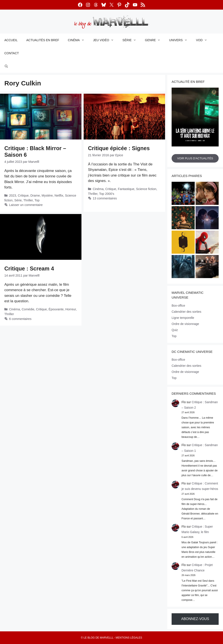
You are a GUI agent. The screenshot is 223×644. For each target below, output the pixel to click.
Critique (23, 195)
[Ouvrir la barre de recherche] (6, 66)
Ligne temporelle (183, 318)
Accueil (11, 40)
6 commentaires (20, 319)
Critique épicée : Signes (119, 148)
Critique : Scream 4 (29, 268)
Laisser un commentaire (26, 205)
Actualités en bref (43, 40)
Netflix (59, 195)
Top (37, 200)
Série (131, 40)
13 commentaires (105, 198)
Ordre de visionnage (185, 324)
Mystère (47, 195)
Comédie (28, 309)
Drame (35, 195)
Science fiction (146, 189)
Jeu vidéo (106, 40)
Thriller (28, 200)
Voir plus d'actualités (195, 158)
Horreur (71, 309)
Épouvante (56, 309)
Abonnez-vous (195, 619)
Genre (155, 40)
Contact (12, 53)
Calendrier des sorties (186, 312)
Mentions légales (129, 638)
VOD (204, 40)
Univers (180, 40)
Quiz (175, 330)
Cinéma (78, 40)
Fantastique (126, 189)
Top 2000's (107, 194)
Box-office (178, 306)
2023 (13, 195)
